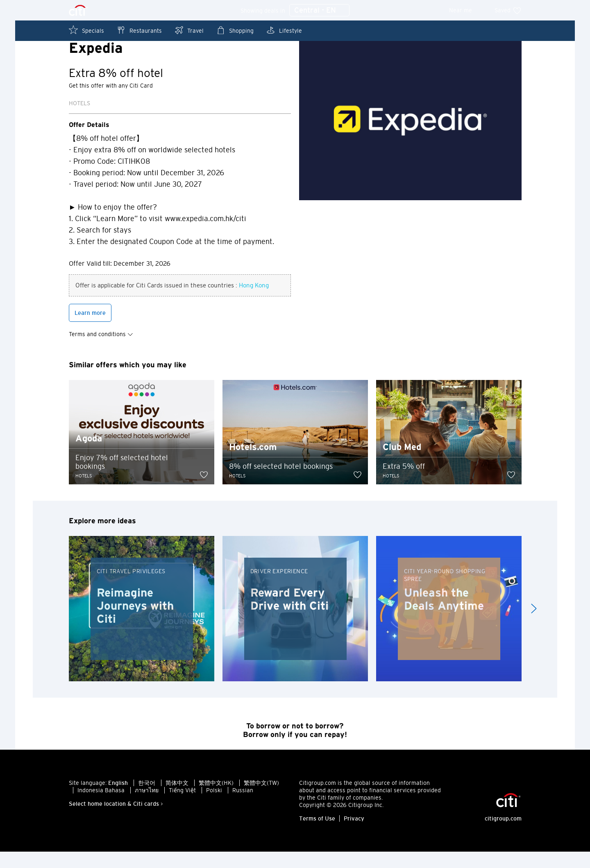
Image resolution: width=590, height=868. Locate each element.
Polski (214, 807)
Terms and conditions (101, 350)
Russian (243, 807)
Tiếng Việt (182, 807)
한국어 (147, 799)
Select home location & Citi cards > (116, 820)
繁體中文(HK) (216, 799)
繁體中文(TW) (261, 799)
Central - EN (319, 11)
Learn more (90, 329)
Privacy (354, 835)
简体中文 (177, 799)
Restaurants (139, 30)
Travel (189, 30)
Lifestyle (284, 30)
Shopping (235, 30)
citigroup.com (503, 835)
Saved (508, 10)
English (118, 799)
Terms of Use (317, 835)
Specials (86, 30)
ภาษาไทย (147, 807)
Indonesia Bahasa (101, 807)
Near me (466, 10)
